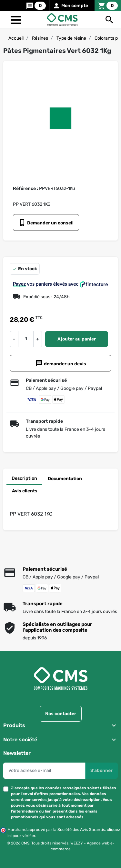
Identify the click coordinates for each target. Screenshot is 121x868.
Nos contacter (61, 713)
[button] (109, 20)
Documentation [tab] (65, 479)
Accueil (16, 38)
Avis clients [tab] (25, 491)
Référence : (25, 188)
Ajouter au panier (77, 339)
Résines (40, 38)
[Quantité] (26, 339)
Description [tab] (24, 478)
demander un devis (61, 363)
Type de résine (71, 38)
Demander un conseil (46, 222)
